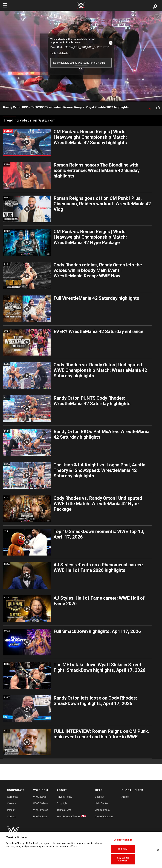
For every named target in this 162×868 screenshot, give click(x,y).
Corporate (13, 797)
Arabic (125, 797)
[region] (81, 850)
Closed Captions (104, 816)
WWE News (40, 797)
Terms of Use (64, 810)
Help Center (102, 803)
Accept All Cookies (123, 859)
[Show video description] (150, 108)
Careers (11, 803)
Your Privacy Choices (69, 816)
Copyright (62, 803)
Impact (11, 810)
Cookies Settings (123, 840)
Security (99, 797)
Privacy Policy (64, 797)
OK (81, 69)
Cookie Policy (102, 810)
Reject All (123, 849)
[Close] (158, 850)
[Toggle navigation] (5, 5)
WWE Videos (40, 803)
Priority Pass (40, 816)
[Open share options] (158, 108)
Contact (11, 816)
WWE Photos (41, 810)
